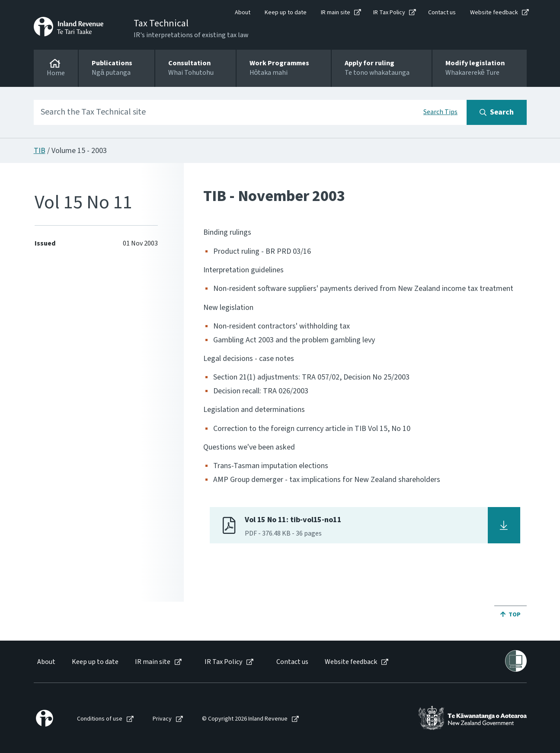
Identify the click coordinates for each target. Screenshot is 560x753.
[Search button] (497, 112)
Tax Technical (161, 23)
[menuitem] (46, 662)
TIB (40, 151)
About (243, 13)
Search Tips (440, 112)
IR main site (336, 13)
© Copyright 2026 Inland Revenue (245, 719)
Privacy (162, 719)
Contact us (442, 13)
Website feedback (494, 13)
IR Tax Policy (389, 13)
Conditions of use (100, 719)
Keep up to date (286, 13)
